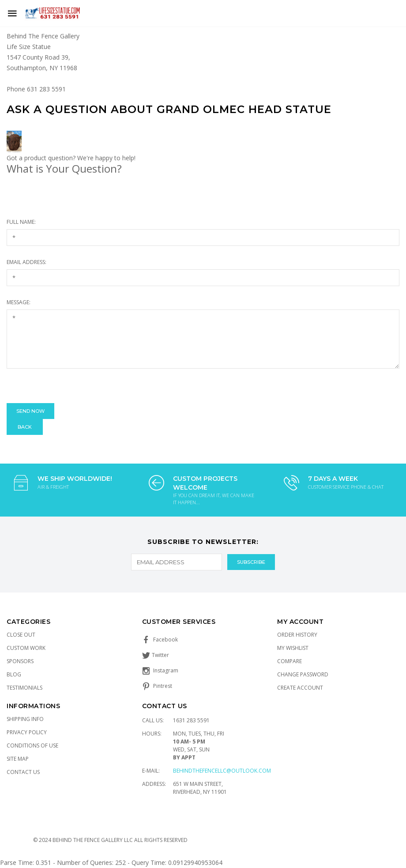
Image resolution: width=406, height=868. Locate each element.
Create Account (300, 688)
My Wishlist (293, 648)
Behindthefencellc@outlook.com (222, 771)
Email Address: (26, 262)
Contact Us (23, 772)
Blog (14, 674)
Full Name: (21, 222)
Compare (289, 661)
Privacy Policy (27, 732)
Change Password (303, 674)
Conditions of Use (32, 745)
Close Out (21, 635)
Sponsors (20, 661)
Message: (19, 302)
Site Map (18, 759)
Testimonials (24, 688)
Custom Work (26, 648)
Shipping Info (25, 719)
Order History (297, 635)
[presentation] (74, 386)
